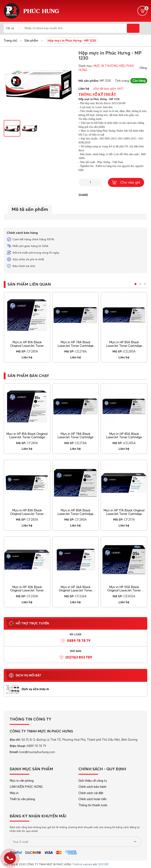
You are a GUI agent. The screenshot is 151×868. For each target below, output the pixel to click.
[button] (135, 284)
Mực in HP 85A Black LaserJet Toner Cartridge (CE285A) (124, 346)
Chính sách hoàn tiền (93, 799)
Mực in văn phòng (22, 781)
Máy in (14, 793)
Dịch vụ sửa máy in (35, 689)
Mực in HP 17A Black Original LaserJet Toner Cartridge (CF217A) (124, 514)
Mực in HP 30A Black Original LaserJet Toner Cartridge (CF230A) (27, 590)
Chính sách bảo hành (92, 787)
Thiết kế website (82, 864)
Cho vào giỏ (126, 182)
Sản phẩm (31, 41)
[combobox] (13, 28)
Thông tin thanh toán (93, 805)
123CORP (103, 864)
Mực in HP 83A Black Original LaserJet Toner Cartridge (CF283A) (27, 514)
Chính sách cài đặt (91, 793)
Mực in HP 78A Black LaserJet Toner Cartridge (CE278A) (76, 346)
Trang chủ (10, 41)
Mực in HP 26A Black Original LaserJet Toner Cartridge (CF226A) (75, 590)
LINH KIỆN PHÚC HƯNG (26, 787)
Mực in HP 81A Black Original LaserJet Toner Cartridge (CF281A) (27, 346)
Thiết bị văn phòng (22, 799)
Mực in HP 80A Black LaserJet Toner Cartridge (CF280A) (75, 514)
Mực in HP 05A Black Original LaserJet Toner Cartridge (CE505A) (124, 590)
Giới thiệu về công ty (93, 781)
